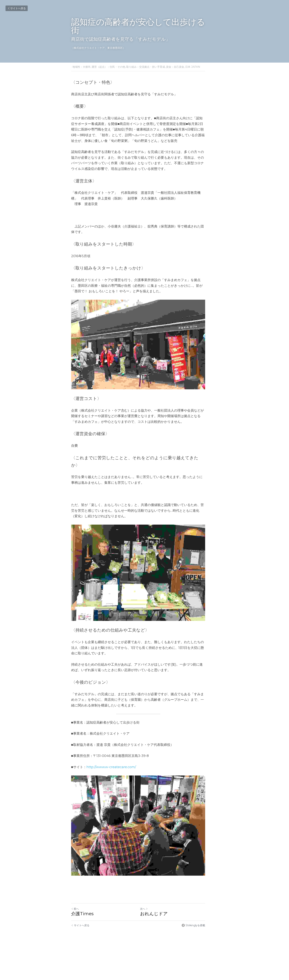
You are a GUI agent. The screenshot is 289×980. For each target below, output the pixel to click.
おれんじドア (160, 928)
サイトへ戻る (17, 8)
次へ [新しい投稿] (150, 923)
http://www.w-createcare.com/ (111, 771)
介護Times (82, 928)
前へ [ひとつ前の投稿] (75, 923)
